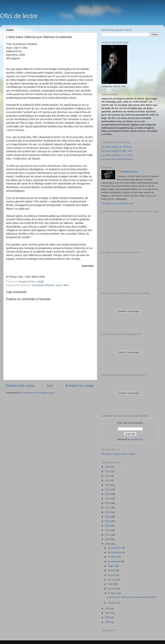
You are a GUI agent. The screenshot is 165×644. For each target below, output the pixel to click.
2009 (108, 544)
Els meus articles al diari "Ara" (117, 151)
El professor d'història (43, 285)
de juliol (112, 570)
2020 (108, 494)
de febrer (113, 593)
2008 (108, 608)
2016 (108, 512)
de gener (113, 603)
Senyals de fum (129, 172)
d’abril (111, 584)
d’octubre (113, 557)
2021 (108, 489)
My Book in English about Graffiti (118, 454)
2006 (108, 617)
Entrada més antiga (80, 386)
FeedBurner (137, 439)
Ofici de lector (19, 16)
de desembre (115, 548)
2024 (108, 476)
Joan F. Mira (62, 285)
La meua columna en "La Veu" (117, 155)
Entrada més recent (20, 386)
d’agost (112, 566)
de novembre (115, 552)
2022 (108, 485)
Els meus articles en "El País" (117, 147)
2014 (108, 521)
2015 (108, 517)
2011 (108, 535)
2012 (108, 530)
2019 (108, 499)
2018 (108, 503)
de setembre (115, 561)
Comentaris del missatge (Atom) (39, 393)
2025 (108, 471)
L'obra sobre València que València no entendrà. (132, 597)
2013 (108, 526)
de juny (112, 575)
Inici (50, 386)
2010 (108, 539)
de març (112, 588)
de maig (112, 580)
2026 (108, 467)
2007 (108, 613)
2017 (108, 508)
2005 (108, 622)
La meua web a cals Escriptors (117, 159)
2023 (108, 480)
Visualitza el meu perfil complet (117, 203)
